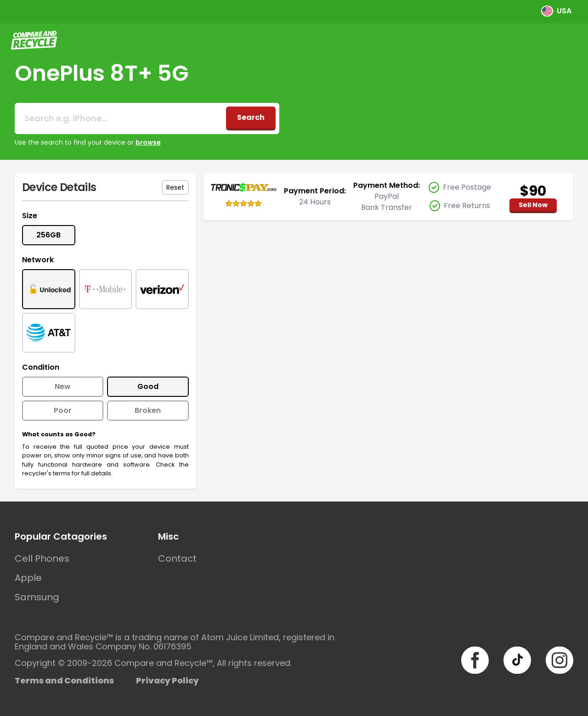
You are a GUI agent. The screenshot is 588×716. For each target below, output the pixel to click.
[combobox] (120, 118)
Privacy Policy (167, 680)
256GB (48, 235)
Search (251, 117)
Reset (175, 187)
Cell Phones (42, 558)
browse (148, 142)
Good (148, 386)
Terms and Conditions (64, 680)
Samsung (37, 597)
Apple (28, 578)
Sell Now (533, 205)
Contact (177, 558)
